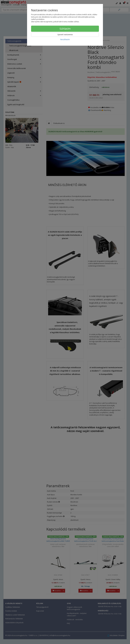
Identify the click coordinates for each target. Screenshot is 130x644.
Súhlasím (65, 29)
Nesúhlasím (65, 39)
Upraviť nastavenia (65, 34)
